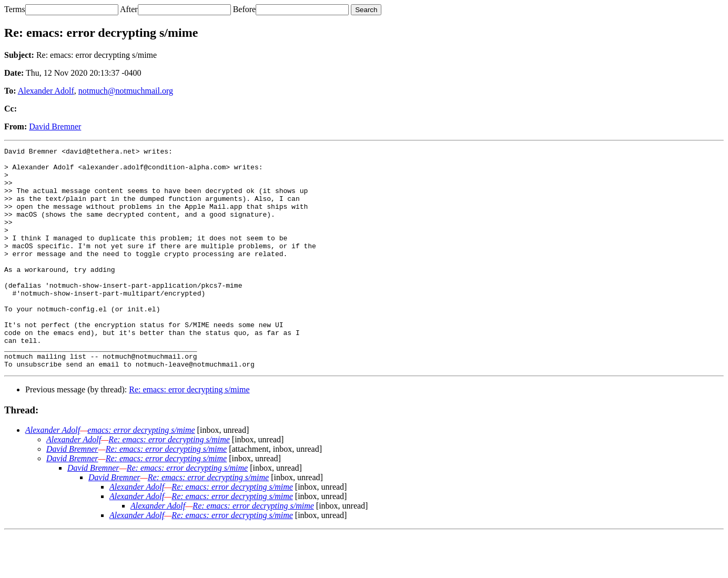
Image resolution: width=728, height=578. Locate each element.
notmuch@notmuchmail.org (126, 91)
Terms (15, 9)
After (129, 9)
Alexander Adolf (46, 91)
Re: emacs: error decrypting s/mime (189, 434)
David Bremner (55, 126)
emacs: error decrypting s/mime (141, 474)
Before (245, 9)
